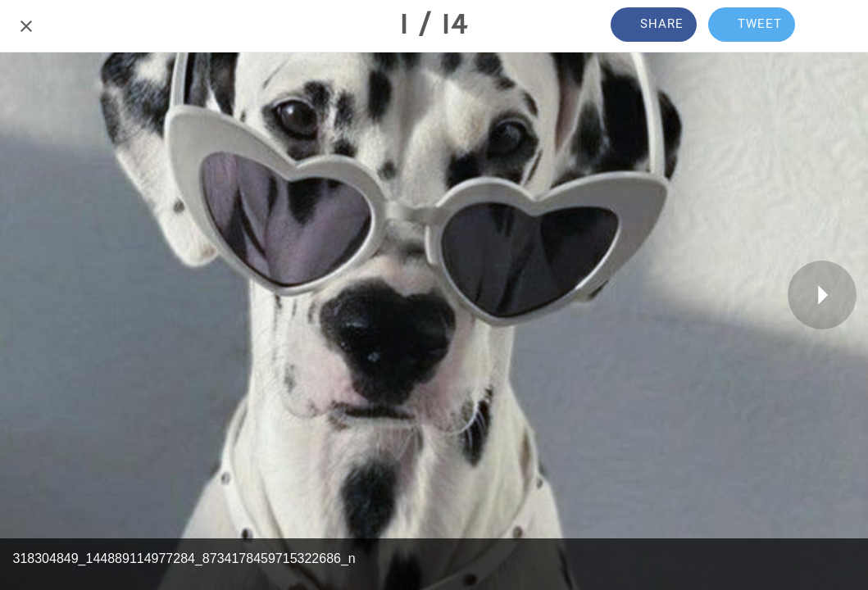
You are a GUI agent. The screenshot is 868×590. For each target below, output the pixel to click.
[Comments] (842, 26)
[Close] (26, 26)
